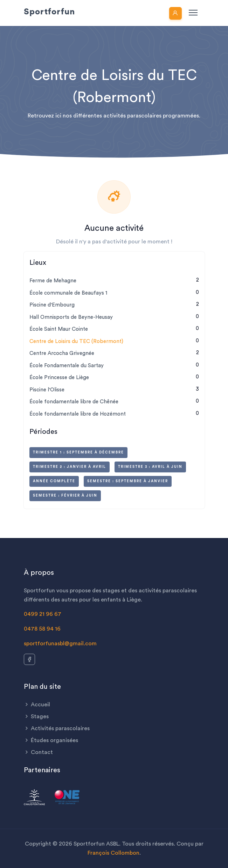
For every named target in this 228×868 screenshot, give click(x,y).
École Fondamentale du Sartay (67, 366)
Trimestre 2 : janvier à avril (70, 467)
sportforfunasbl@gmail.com (60, 644)
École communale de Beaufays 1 (68, 293)
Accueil (37, 705)
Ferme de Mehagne (53, 281)
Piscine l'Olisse (47, 390)
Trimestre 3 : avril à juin (150, 467)
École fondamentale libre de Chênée (74, 402)
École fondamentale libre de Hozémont (78, 414)
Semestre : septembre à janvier (128, 481)
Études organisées (51, 740)
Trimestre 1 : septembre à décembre (78, 452)
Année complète (54, 481)
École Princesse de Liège (59, 378)
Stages (36, 716)
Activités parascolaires (57, 728)
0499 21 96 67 (43, 614)
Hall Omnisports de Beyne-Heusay (71, 317)
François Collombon (113, 853)
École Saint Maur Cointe (59, 329)
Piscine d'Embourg (52, 305)
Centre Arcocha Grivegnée (62, 353)
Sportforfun (49, 12)
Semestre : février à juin (65, 496)
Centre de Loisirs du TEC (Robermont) (76, 341)
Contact (38, 752)
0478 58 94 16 (42, 629)
